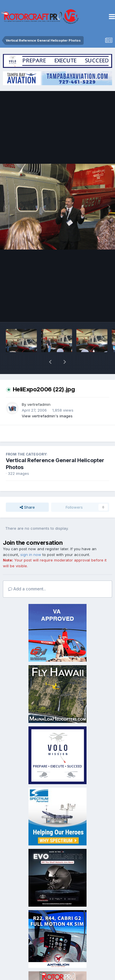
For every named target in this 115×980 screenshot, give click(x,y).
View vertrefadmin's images (47, 401)
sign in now (31, 540)
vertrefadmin (39, 389)
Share (27, 492)
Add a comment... (27, 574)
